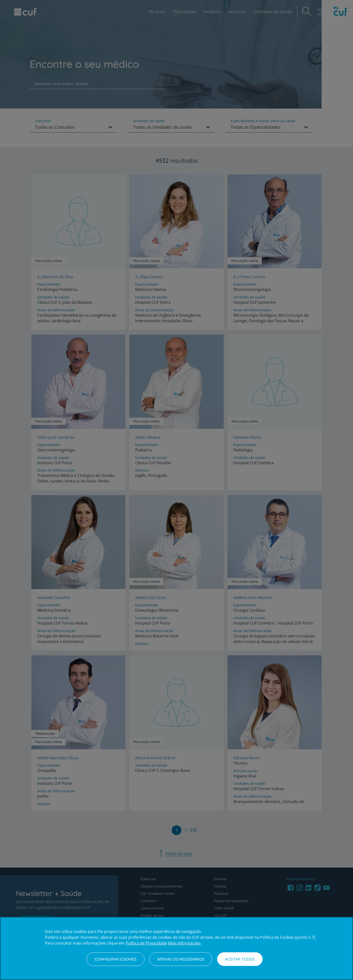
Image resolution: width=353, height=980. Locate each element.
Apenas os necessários (181, 959)
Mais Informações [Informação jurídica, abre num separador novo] (185, 943)
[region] (176, 948)
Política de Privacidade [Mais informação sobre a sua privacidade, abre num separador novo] (146, 943)
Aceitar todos (240, 959)
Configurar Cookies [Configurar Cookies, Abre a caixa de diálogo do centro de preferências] (115, 959)
